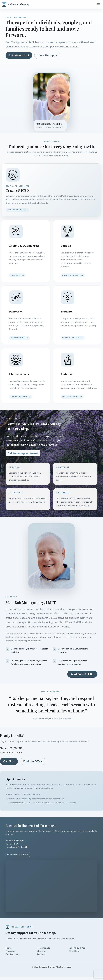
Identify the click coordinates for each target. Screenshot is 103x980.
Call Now (9, 761)
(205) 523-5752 (16, 748)
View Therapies (48, 55)
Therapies (10, 951)
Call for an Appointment (23, 453)
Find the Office (33, 761)
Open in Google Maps (18, 854)
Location (42, 954)
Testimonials (44, 948)
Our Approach (13, 954)
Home (8, 948)
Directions (74, 951)
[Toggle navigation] (99, 5)
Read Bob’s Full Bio (82, 674)
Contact (42, 951)
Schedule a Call (19, 55)
